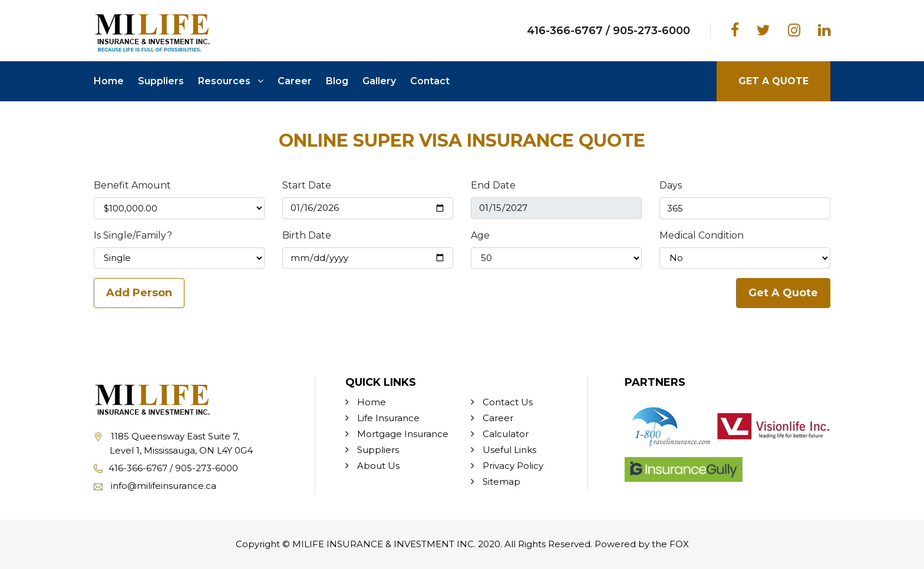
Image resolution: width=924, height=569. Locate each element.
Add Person (139, 293)
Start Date (307, 185)
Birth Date (307, 235)
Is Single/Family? (133, 235)
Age (480, 235)
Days (671, 185)
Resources (231, 81)
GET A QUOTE (773, 81)
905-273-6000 (651, 31)
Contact (430, 81)
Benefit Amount (132, 185)
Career (295, 81)
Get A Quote (783, 293)
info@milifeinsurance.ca (155, 486)
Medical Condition (702, 235)
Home (109, 81)
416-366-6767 (570, 31)
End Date (493, 185)
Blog (337, 81)
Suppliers (161, 81)
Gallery (379, 81)
